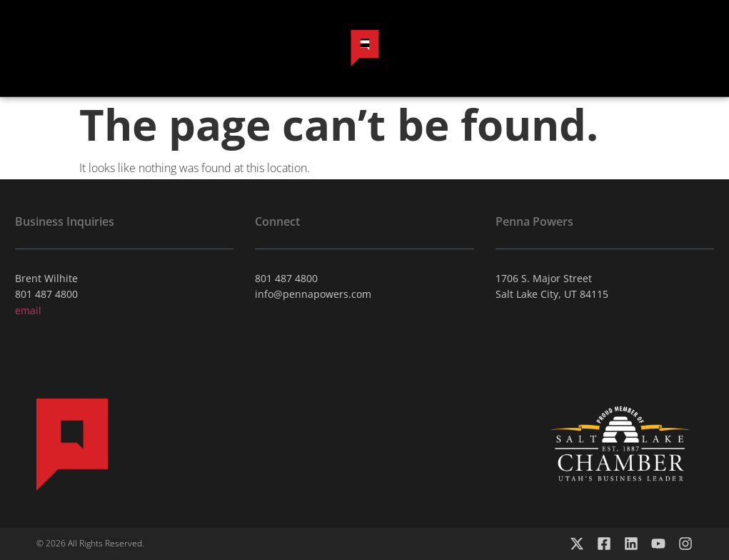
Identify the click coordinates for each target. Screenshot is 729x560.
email (28, 310)
